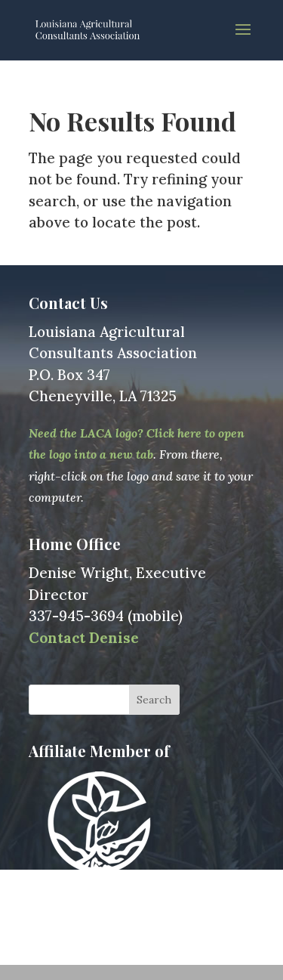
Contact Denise (84, 638)
